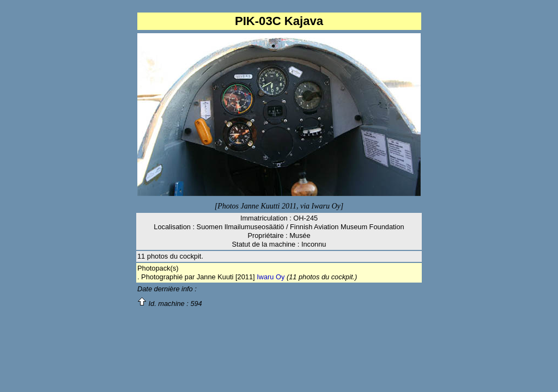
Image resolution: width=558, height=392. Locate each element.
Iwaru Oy (271, 277)
